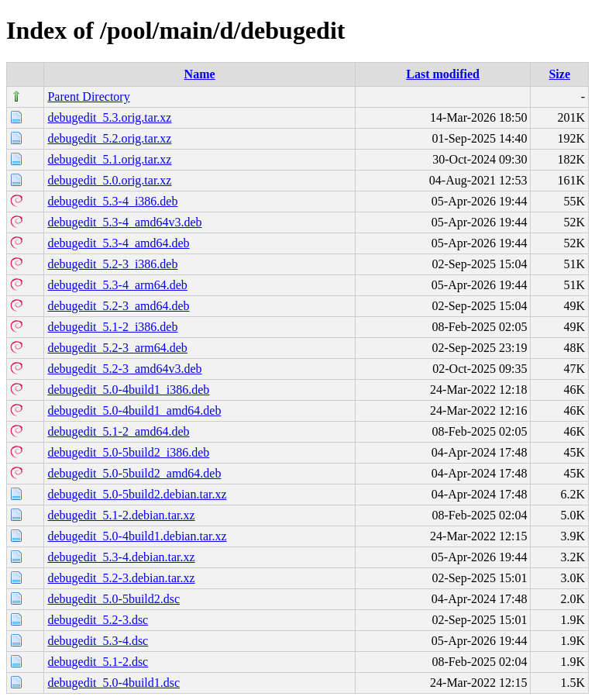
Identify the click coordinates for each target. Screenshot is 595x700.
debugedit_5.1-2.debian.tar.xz (121, 515)
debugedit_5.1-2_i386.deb (112, 327)
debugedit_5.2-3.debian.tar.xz (121, 578)
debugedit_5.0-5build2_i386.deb (128, 452)
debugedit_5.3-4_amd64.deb (118, 243)
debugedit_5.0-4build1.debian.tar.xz (137, 536)
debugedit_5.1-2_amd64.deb (118, 431)
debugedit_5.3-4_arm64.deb (117, 285)
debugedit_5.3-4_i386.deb (112, 201)
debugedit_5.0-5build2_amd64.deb (134, 473)
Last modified (443, 74)
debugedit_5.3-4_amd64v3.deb (124, 222)
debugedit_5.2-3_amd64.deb (118, 306)
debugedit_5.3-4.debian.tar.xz (121, 557)
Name (200, 74)
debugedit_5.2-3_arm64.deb (117, 348)
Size (559, 74)
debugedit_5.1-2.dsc (98, 662)
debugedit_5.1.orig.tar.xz (109, 159)
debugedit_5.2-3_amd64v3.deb (124, 369)
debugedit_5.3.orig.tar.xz (109, 117)
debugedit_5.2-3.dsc (98, 620)
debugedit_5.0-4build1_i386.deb (128, 390)
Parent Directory (88, 97)
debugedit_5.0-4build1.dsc (113, 683)
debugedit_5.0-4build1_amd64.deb (134, 410)
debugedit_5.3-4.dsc (98, 641)
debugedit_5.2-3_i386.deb (112, 264)
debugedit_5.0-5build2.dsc (113, 599)
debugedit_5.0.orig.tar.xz (109, 180)
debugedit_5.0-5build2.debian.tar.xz (137, 494)
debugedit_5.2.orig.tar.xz (109, 138)
